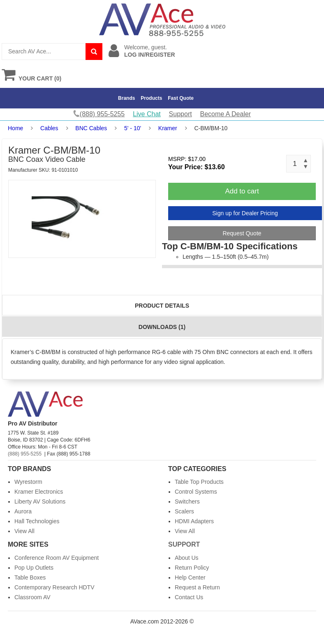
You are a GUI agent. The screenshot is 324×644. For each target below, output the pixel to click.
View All (24, 531)
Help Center (190, 577)
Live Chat (147, 114)
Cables (49, 128)
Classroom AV (32, 597)
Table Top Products (199, 482)
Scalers (184, 511)
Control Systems (196, 492)
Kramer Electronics (39, 492)
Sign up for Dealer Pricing (245, 213)
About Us (187, 558)
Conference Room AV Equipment (57, 558)
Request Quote (242, 233)
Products (151, 98)
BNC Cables (91, 128)
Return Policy (192, 568)
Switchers (187, 501)
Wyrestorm (28, 482)
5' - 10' (133, 128)
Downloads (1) (162, 327)
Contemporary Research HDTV (54, 587)
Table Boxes (30, 577)
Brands (126, 98)
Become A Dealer (226, 114)
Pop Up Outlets (34, 568)
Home (15, 128)
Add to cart (242, 191)
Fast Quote (181, 98)
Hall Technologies (37, 521)
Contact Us (189, 597)
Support (181, 114)
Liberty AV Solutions (40, 501)
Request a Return (197, 587)
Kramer (168, 128)
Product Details (162, 306)
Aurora (23, 511)
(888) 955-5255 (25, 454)
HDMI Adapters (194, 521)
